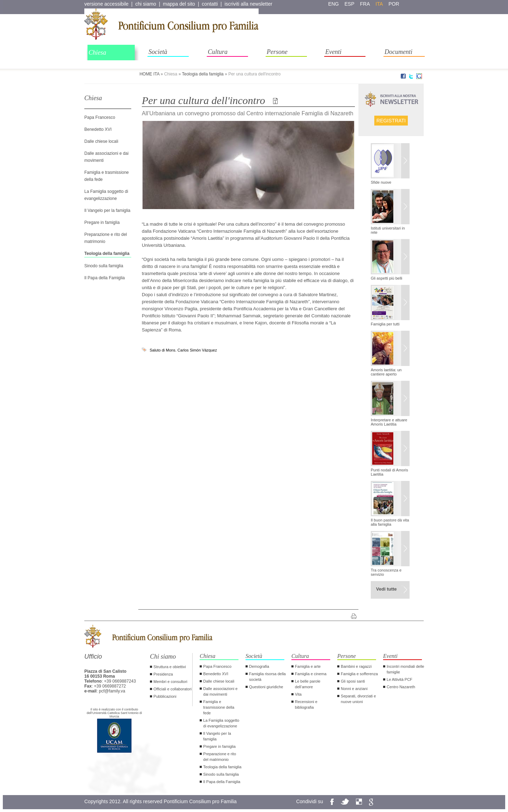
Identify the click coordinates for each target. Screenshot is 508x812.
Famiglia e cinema (311, 674)
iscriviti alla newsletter (248, 4)
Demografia (259, 666)
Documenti (398, 52)
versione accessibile (106, 4)
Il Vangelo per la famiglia (107, 210)
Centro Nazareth (401, 687)
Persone (277, 52)
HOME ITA (149, 74)
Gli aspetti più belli (386, 278)
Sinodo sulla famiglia (104, 266)
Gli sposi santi (353, 681)
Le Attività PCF (400, 679)
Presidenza (163, 674)
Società (158, 52)
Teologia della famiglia (203, 74)
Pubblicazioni (165, 696)
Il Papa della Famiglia (105, 278)
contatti (210, 4)
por (394, 4)
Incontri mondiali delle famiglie (405, 669)
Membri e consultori (170, 682)
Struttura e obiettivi (170, 667)
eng (333, 4)
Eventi (333, 52)
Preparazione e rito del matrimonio (220, 757)
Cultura (218, 52)
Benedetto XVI (98, 129)
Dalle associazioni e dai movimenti (220, 691)
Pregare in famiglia (102, 222)
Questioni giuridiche (266, 687)
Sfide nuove (381, 182)
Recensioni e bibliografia (306, 704)
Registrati (391, 121)
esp (350, 4)
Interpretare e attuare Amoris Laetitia (389, 422)
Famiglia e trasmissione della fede (219, 707)
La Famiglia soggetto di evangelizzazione (221, 723)
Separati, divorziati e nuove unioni (358, 699)
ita (379, 4)
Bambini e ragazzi (356, 666)
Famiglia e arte (308, 666)
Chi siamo (163, 657)
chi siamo (146, 4)
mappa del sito (179, 4)
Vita (298, 694)
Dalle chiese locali (101, 141)
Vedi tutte (386, 589)
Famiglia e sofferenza (359, 674)
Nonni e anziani (354, 689)
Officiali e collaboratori (173, 689)
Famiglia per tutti (385, 324)
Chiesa (97, 53)
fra (365, 4)
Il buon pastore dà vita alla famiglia (390, 522)
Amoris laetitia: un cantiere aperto (386, 372)
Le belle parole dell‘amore (308, 684)
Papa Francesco (100, 117)
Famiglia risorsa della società (267, 677)
